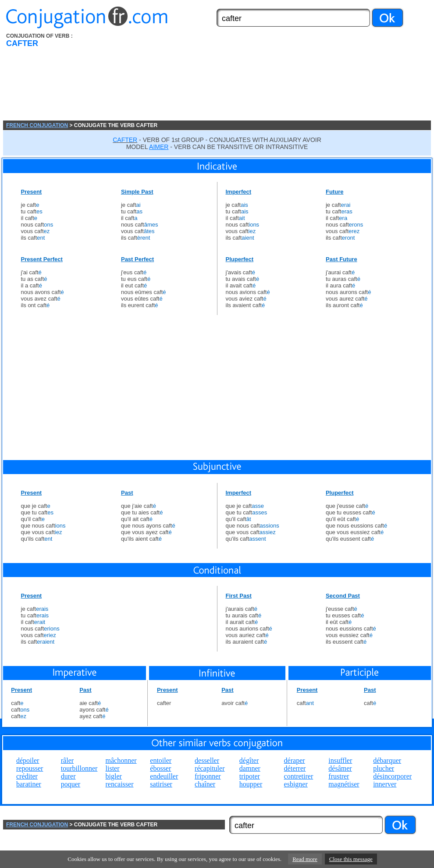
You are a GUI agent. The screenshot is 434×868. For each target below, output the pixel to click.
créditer (27, 776)
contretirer (299, 776)
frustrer (339, 776)
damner (250, 768)
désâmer (340, 768)
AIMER (159, 147)
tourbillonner (79, 768)
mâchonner (121, 760)
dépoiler (28, 760)
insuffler (340, 760)
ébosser (160, 768)
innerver (385, 784)
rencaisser (120, 784)
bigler (114, 776)
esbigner (296, 784)
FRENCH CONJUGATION (37, 125)
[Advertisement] (161, 77)
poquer (71, 784)
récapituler (210, 768)
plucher (384, 768)
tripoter (250, 776)
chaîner (205, 784)
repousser (30, 768)
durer (68, 776)
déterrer (295, 768)
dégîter (249, 760)
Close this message (351, 859)
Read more (305, 859)
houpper (251, 784)
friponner (208, 776)
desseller (207, 760)
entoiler (161, 760)
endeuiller (164, 776)
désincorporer (392, 776)
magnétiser (344, 784)
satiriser (161, 784)
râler (67, 760)
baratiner (29, 784)
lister (113, 768)
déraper (295, 760)
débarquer (387, 760)
